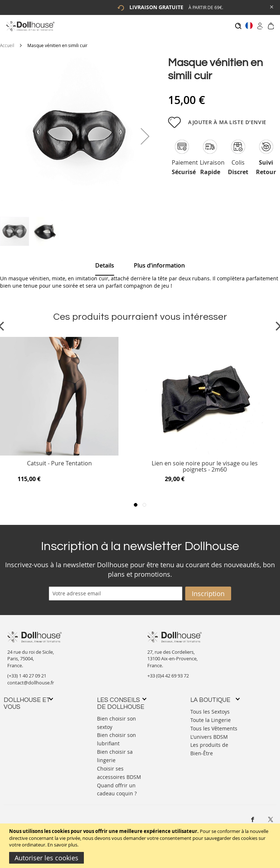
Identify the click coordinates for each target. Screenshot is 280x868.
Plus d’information (159, 262)
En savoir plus (62, 845)
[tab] (105, 262)
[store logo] (30, 26)
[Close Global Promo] (271, 6)
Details (105, 262)
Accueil (7, 42)
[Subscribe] (208, 590)
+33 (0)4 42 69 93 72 (168, 672)
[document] (141, 846)
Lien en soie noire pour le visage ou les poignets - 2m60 (205, 463)
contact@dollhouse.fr (31, 679)
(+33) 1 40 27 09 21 (27, 672)
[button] (145, 132)
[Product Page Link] (59, 450)
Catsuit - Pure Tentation (59, 460)
